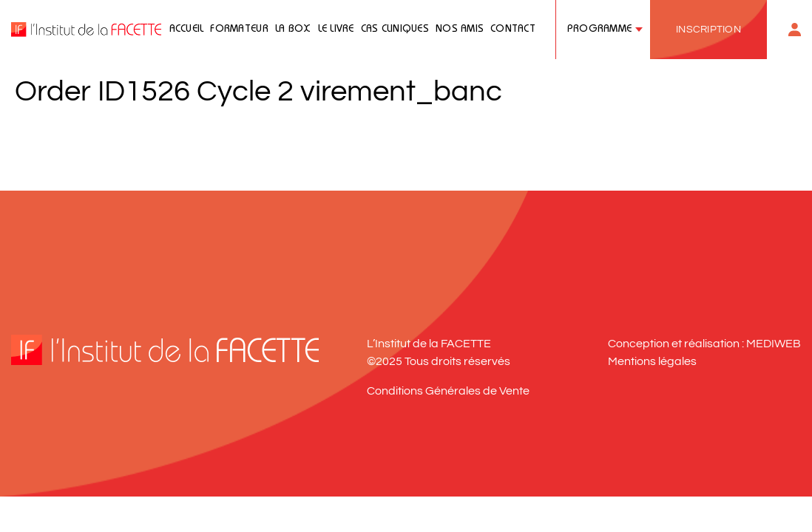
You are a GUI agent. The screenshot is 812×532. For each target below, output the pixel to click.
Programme (599, 30)
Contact (513, 30)
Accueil (187, 30)
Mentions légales (652, 361)
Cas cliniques (395, 30)
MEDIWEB (774, 344)
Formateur (239, 30)
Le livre (336, 30)
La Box (293, 30)
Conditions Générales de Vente (448, 391)
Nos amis (460, 30)
